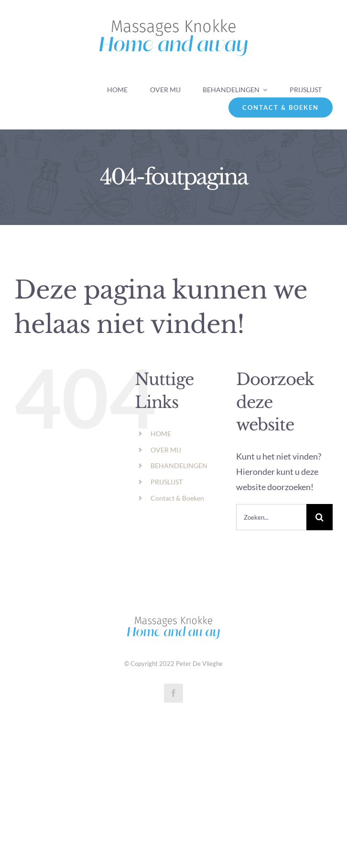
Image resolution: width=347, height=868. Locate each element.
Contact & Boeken (177, 498)
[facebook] (173, 693)
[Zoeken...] (271, 517)
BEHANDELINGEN (179, 466)
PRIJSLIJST (167, 482)
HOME (161, 434)
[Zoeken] (320, 517)
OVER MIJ (166, 450)
